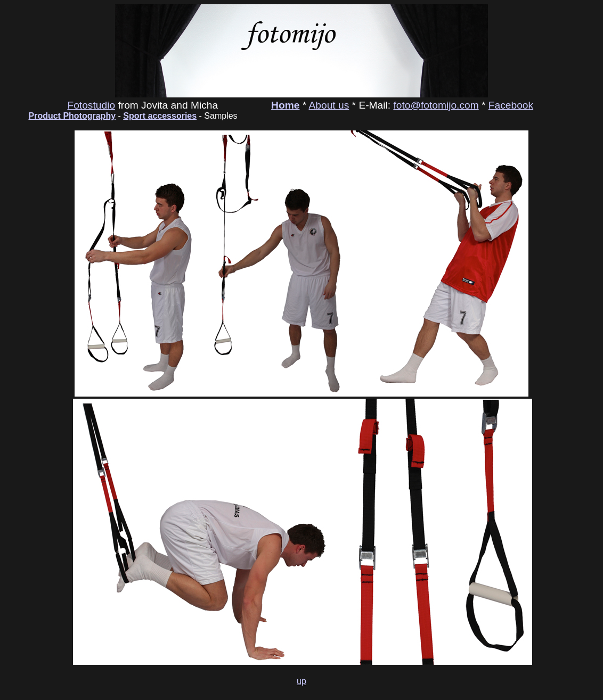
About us (329, 105)
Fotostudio (91, 105)
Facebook (511, 105)
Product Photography (72, 116)
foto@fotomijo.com (436, 105)
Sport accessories (160, 116)
